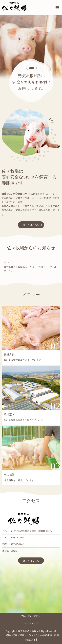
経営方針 (9, 355)
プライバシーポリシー (31, 616)
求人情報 (9, 475)
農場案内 (9, 415)
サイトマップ (31, 623)
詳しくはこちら (31, 225)
